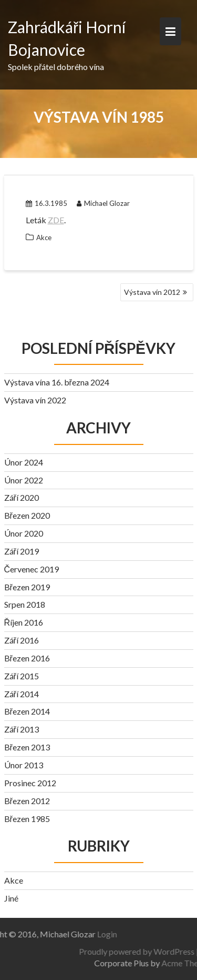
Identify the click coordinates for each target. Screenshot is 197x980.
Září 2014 (22, 694)
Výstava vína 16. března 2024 (57, 382)
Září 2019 (22, 551)
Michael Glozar (103, 203)
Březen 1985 (27, 819)
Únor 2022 (24, 480)
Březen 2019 (27, 587)
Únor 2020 (24, 533)
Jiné (11, 898)
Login (84, 934)
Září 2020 (22, 497)
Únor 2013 (24, 765)
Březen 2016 (27, 658)
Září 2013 (22, 729)
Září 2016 (22, 640)
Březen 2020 (27, 515)
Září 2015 (22, 676)
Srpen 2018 (25, 604)
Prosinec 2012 (30, 783)
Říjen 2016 (24, 622)
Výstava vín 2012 (152, 292)
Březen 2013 (27, 747)
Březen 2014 (27, 711)
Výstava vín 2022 (35, 400)
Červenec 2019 (32, 569)
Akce (44, 237)
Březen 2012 (27, 801)
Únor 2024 (24, 462)
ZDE (56, 220)
